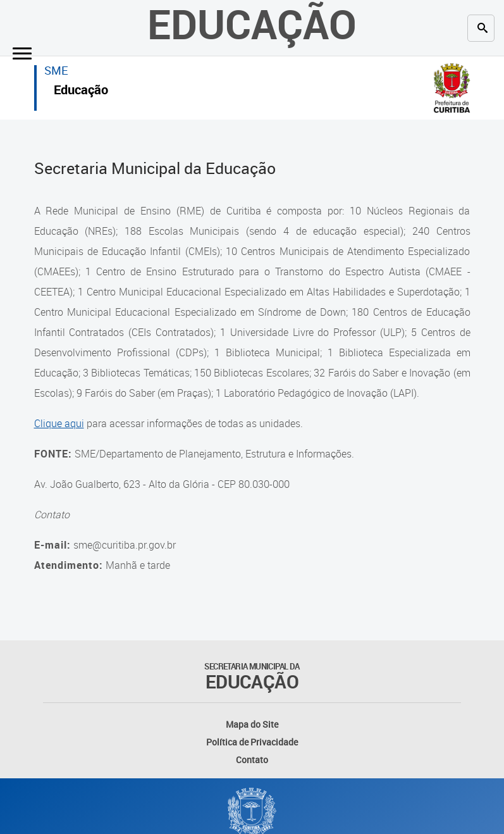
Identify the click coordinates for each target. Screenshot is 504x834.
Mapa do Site (252, 724)
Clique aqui (59, 423)
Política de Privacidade (252, 742)
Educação (81, 91)
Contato (252, 760)
